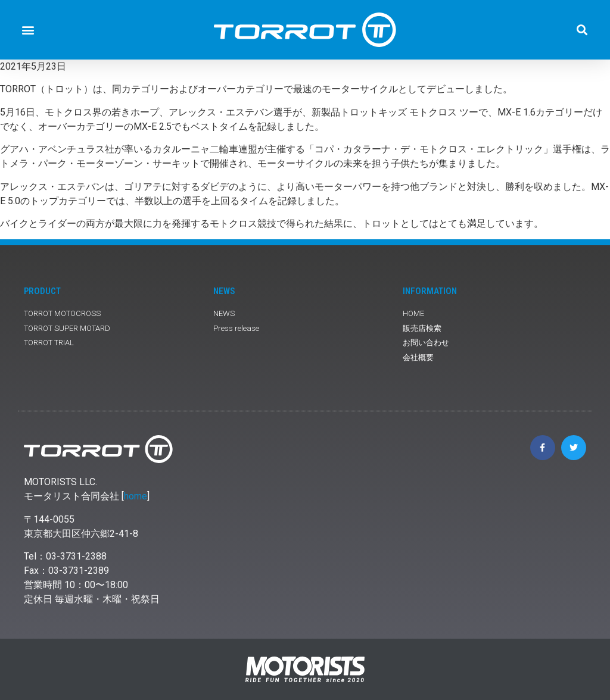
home (136, 496)
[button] (28, 30)
